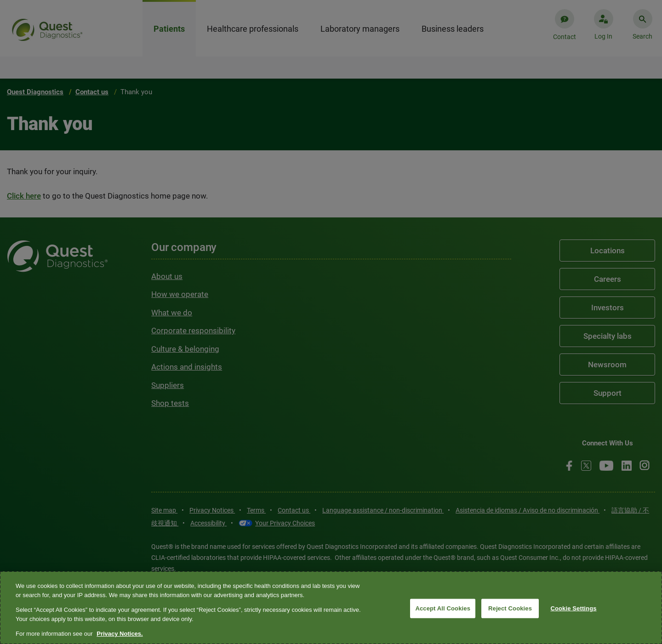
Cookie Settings (573, 608)
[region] (331, 608)
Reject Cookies (510, 608)
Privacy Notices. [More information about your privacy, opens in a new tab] (120, 634)
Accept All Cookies (443, 608)
